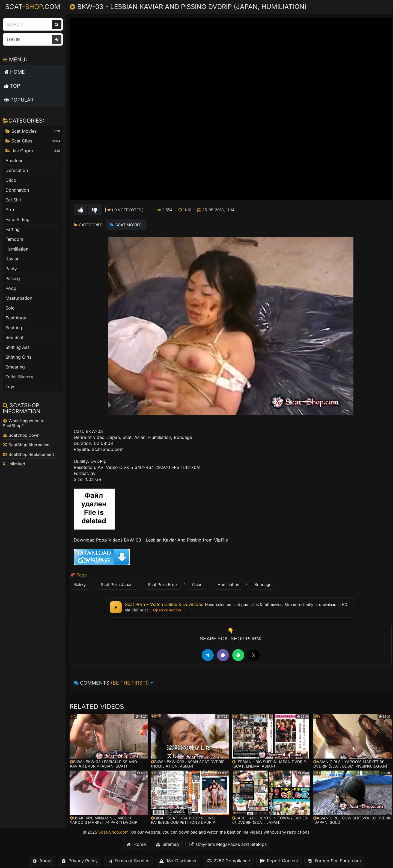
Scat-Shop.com (113, 832)
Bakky (80, 585)
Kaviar (12, 259)
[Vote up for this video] (81, 210)
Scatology (16, 318)
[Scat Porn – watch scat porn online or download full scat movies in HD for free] (231, 607)
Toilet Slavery (19, 377)
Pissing (13, 279)
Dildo (11, 180)
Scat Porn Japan (117, 585)
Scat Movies (129, 225)
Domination (17, 190)
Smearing (15, 367)
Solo (10, 308)
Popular (19, 100)
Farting (13, 229)
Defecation (17, 170)
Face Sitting (17, 220)
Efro (10, 210)
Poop (11, 288)
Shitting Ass (17, 347)
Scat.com (33, 7)
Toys (10, 387)
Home (14, 72)
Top (12, 86)
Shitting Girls (18, 357)
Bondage (263, 585)
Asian (197, 585)
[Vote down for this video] (95, 210)
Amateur (14, 161)
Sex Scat (14, 338)
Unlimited (14, 464)
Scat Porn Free (162, 585)
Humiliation (228, 585)
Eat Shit (13, 200)
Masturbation (19, 298)
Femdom (14, 239)
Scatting (14, 328)
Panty (11, 269)
